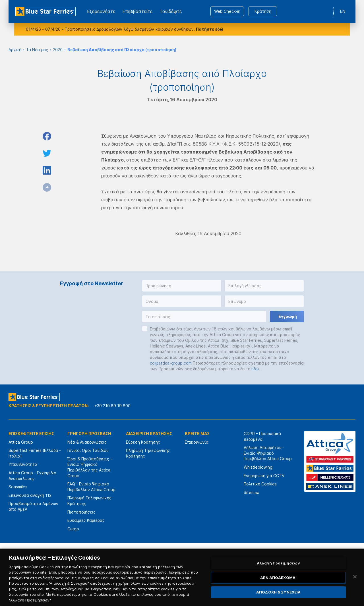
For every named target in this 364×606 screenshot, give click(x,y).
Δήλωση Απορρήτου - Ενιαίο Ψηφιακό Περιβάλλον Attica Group (268, 453)
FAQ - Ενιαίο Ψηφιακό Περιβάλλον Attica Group (91, 487)
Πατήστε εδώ (210, 29)
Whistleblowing (258, 467)
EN (343, 11)
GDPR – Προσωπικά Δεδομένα (262, 436)
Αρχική (15, 50)
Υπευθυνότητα (23, 464)
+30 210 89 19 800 (112, 406)
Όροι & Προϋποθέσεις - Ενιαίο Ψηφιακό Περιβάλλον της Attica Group (90, 467)
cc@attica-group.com (171, 363)
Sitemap (252, 492)
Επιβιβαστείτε (137, 11)
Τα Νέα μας (37, 50)
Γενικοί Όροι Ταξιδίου (88, 450)
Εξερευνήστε (101, 11)
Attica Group (21, 442)
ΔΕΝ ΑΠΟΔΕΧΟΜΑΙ (278, 587)
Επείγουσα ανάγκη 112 (30, 495)
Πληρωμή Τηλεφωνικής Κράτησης (89, 501)
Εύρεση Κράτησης (143, 442)
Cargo (73, 529)
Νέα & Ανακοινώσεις (87, 442)
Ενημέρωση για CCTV (264, 476)
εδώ (255, 369)
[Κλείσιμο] (355, 586)
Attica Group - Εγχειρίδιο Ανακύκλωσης (32, 476)
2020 (58, 50)
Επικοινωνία (197, 442)
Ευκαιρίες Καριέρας (86, 520)
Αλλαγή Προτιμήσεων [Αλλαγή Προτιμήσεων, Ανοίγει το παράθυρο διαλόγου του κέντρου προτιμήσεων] (278, 572)
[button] (182, 286)
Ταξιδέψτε (171, 11)
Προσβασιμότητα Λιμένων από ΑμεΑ (33, 506)
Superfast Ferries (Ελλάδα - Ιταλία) (35, 453)
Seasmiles (18, 487)
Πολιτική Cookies (260, 484)
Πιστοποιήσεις (81, 512)
